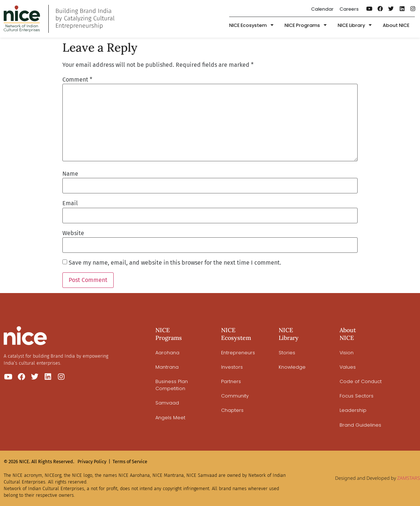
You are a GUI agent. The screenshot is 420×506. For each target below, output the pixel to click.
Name (70, 174)
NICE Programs (306, 26)
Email (70, 203)
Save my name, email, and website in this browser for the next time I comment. (175, 263)
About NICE (396, 25)
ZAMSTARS (409, 478)
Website (73, 233)
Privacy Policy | (94, 462)
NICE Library (355, 26)
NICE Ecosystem (251, 26)
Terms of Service (130, 462)
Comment (77, 80)
